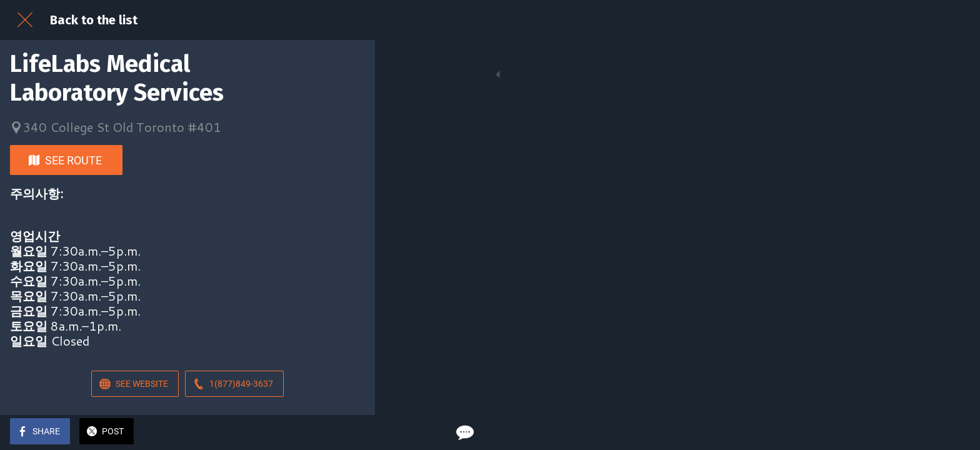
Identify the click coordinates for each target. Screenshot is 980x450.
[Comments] (350, 432)
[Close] (25, 20)
